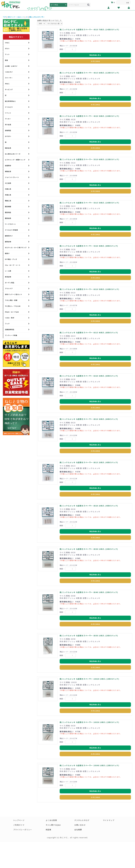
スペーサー (9, 78)
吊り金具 (8, 125)
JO (27, 17)
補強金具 (8, 171)
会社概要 (78, 830)
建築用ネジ (9, 236)
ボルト (7, 48)
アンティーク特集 (11, 335)
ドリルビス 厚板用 (11, 230)
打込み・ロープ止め (12, 312)
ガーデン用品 (10, 283)
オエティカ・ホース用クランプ (16, 248)
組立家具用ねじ (10, 101)
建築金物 (8, 242)
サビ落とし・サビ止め (13, 306)
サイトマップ (109, 820)
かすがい (8, 136)
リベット (8, 113)
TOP (4, 17)
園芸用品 (8, 212)
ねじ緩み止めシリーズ (13, 154)
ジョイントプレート (12, 177)
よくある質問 (51, 820)
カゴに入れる (95, 61)
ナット (7, 54)
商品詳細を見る (95, 55)
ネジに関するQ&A (53, 825)
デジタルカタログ (82, 820)
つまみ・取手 (10, 318)
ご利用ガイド (19, 825)
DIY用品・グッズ (11, 259)
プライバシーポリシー (23, 830)
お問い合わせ (80, 825)
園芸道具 (8, 218)
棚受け (7, 253)
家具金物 (8, 277)
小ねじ (7, 43)
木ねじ (7, 84)
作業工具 (8, 189)
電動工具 (8, 201)
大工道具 (8, 183)
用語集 (48, 830)
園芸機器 (8, 207)
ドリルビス (9, 107)
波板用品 (8, 130)
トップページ (19, 820)
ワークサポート (10, 224)
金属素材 (8, 166)
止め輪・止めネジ (11, 66)
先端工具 (8, 195)
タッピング (9, 89)
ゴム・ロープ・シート (13, 265)
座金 (7, 60)
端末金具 (8, 148)
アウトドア (9, 288)
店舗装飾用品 (10, 329)
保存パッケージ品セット (16, 17)
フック (7, 324)
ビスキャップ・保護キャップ (15, 160)
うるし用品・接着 (11, 300)
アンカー (8, 119)
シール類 (8, 271)
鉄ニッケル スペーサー (37, 17)
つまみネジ (9, 72)
